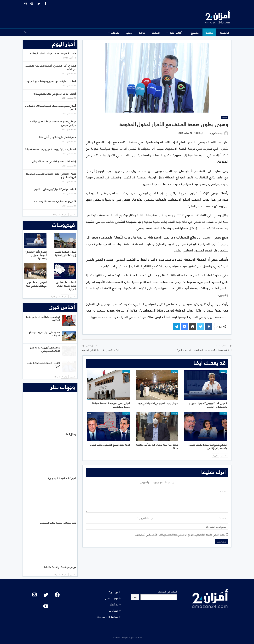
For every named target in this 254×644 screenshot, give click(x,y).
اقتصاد (156, 32)
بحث (135, 597)
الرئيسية (224, 32)
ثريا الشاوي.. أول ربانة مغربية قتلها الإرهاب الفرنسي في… (45, 349)
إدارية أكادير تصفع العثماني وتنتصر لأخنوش (54, 161)
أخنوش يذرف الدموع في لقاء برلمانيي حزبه (55, 93)
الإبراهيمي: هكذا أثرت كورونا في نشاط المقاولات (43, 318)
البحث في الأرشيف (167, 591)
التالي (216, 456)
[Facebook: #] (57, 595)
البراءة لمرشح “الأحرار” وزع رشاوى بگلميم (55, 189)
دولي (129, 32)
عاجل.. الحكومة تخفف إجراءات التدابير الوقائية (53, 53)
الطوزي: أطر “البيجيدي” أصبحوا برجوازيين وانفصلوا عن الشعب (50, 67)
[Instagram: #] (35, 595)
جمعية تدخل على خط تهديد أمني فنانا (57, 137)
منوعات (115, 32)
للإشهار (114, 604)
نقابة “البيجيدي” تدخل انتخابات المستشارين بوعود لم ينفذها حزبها (51, 175)
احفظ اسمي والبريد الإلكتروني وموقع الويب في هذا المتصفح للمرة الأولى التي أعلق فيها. (180, 534)
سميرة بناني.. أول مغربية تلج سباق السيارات (44, 334)
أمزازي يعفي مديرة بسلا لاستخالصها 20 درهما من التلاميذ (51, 107)
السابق (224, 456)
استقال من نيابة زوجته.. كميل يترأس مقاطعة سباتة (50, 149)
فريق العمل (112, 598)
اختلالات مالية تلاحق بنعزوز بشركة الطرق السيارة (51, 81)
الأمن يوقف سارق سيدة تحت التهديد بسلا (55, 201)
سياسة (209, 32)
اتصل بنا (114, 610)
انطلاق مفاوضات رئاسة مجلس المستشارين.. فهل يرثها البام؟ (204, 350)
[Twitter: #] (46, 595)
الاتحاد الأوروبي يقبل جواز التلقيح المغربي (101, 350)
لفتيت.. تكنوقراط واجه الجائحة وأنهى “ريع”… (43, 364)
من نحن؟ (113, 592)
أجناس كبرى (175, 32)
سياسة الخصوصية (108, 616)
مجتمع (195, 32)
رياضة (142, 32)
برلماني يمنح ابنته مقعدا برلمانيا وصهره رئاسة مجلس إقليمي (53, 123)
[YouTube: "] (46, 606)
